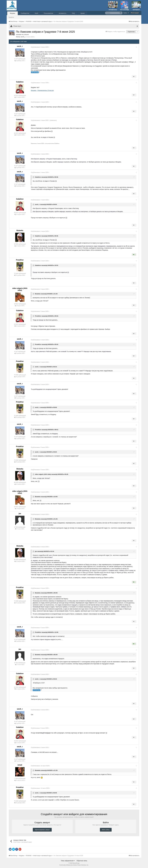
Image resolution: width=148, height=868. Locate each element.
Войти (126, 13)
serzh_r (23, 37)
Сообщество (25, 13)
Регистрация (135, 13)
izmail (20, 765)
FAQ (73, 13)
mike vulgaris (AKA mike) (44, 474)
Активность (63, 13)
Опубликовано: (41, 47)
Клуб (36, 13)
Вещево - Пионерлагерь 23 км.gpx (43, 90)
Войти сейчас (106, 830)
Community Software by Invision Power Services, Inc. (74, 865)
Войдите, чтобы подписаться (116, 32)
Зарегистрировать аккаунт (42, 830)
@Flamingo (36, 72)
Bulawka (20, 230)
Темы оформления (68, 861)
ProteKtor (20, 260)
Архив (82, 13)
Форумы (12, 13)
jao (20, 514)
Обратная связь (82, 861)
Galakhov (20, 82)
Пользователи (48, 13)
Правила (11, 17)
